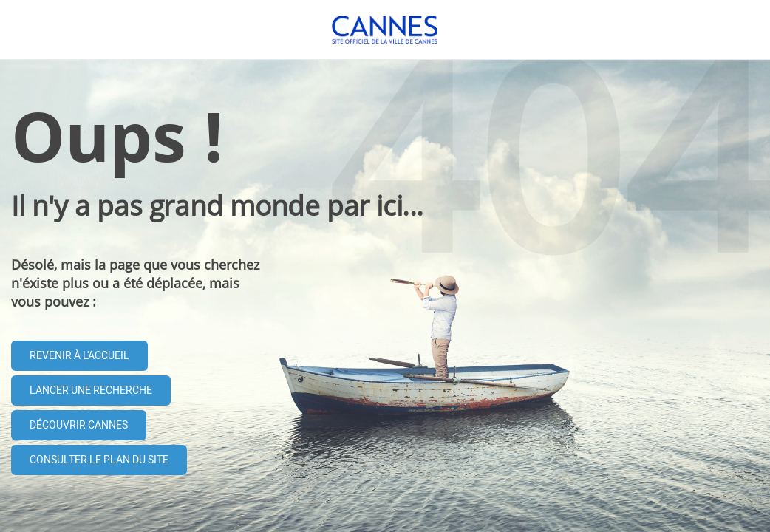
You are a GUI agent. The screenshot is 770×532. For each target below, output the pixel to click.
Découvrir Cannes (79, 425)
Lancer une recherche (91, 391)
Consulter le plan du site (99, 460)
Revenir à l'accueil (79, 356)
